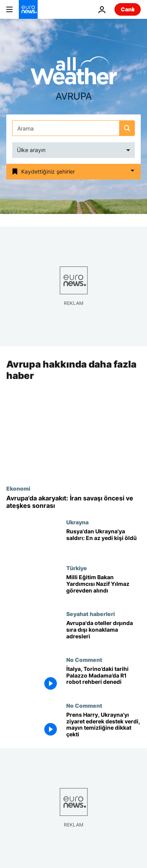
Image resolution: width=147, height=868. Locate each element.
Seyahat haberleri (91, 614)
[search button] (127, 128)
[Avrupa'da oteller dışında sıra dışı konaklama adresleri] (103, 633)
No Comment (84, 660)
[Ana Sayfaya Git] (28, 9)
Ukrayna (77, 522)
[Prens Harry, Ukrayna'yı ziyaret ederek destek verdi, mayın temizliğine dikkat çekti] (103, 725)
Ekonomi (18, 488)
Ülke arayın (31, 150)
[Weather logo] (74, 73)
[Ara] (73, 128)
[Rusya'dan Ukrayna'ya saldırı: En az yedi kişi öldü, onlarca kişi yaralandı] (103, 542)
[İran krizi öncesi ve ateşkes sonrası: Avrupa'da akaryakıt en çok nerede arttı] (73, 502)
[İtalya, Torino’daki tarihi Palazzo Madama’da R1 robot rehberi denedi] (103, 679)
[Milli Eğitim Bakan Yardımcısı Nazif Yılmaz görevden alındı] (103, 588)
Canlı (128, 9)
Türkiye (77, 568)
